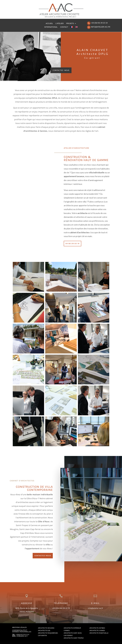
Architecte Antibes (97, 628)
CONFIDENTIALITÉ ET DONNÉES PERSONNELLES (22, 631)
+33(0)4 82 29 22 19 (22, 635)
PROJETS (70, 23)
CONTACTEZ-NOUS (43, 556)
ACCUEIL (49, 23)
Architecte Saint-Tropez (74, 638)
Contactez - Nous (61, 70)
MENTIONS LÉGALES (19, 627)
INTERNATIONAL (51, 27)
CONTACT (64, 27)
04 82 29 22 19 (72, 244)
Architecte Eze (44, 631)
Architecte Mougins (46, 628)
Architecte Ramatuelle (99, 633)
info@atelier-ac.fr (101, 27)
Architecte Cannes (97, 631)
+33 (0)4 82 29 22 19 (99, 23)
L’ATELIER (60, 23)
